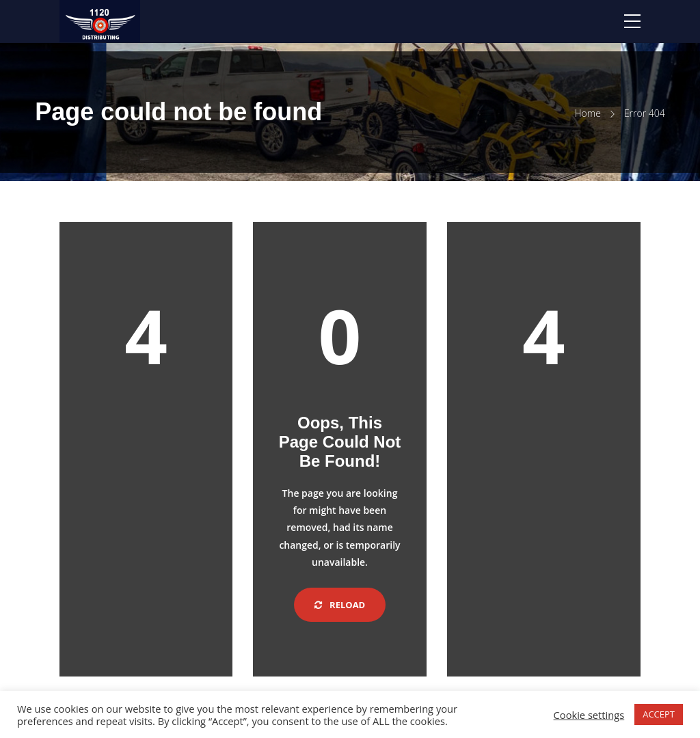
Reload (340, 605)
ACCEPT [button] (659, 714)
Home (588, 113)
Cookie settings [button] (589, 715)
